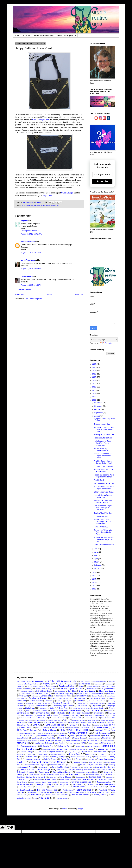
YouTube (44, 798)
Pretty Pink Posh (100, 757)
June (96, 552)
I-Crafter (63, 730)
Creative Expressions (63, 703)
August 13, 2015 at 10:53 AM (32, 234)
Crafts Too (49, 701)
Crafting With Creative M (30, 231)
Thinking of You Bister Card (104, 435)
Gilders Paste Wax (24, 725)
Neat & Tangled (92, 746)
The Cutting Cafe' (62, 784)
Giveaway (74, 725)
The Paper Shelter (27, 787)
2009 (94, 589)
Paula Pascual (43, 754)
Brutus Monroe (92, 689)
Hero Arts (85, 727)
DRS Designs (28, 715)
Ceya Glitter (72, 691)
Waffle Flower (36, 795)
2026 (94, 364)
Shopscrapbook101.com (102, 770)
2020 (94, 384)
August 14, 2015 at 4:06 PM (31, 285)
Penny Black (75, 754)
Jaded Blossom (60, 733)
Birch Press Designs (66, 686)
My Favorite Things (65, 746)
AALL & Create (86, 681)
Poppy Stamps (59, 757)
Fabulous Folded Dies (27, 718)
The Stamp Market (41, 787)
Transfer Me (103, 790)
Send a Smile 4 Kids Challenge (36, 770)
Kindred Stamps (31, 736)
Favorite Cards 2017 (75, 718)
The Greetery (77, 784)
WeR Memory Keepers (51, 206)
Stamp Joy (53, 777)
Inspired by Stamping (27, 733)
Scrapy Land (88, 767)
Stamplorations (50, 780)
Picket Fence (91, 754)
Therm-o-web (79, 787)
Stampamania (80, 777)
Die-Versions (75, 710)
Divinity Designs (23, 713)
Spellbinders (74, 774)
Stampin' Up (38, 206)
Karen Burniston (77, 733)
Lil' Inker (107, 736)
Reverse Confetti (80, 762)
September (99, 413)
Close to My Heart (96, 694)
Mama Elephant (32, 741)
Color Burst (24, 696)
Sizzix (95, 772)
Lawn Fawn (62, 736)
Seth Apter (61, 770)
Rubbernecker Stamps (57, 765)
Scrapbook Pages (27, 767)
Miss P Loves (74, 743)
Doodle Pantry (60, 713)
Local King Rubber (49, 738)
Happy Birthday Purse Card (104, 483)
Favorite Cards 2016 (59, 718)
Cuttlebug (29, 708)
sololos (65, 809)
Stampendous (95, 777)
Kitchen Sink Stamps (46, 736)
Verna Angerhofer (28, 260)
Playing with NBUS (101, 527)
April (96, 559)
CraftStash (59, 701)
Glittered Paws (27, 276)
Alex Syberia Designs (100, 681)
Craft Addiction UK (61, 698)
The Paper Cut (109, 784)
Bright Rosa (52, 689)
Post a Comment (24, 290)
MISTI (83, 743)
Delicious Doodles (98, 708)
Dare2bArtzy (43, 708)
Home (17, 35)
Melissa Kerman (108, 741)
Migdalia (24, 221)
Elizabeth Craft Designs (72, 715)
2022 (94, 377)
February (98, 565)
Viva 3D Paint (104, 792)
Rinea (107, 762)
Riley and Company (95, 762)
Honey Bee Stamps (101, 727)
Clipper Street (82, 694)
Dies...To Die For (93, 710)
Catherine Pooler (60, 691)
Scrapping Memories (60, 767)
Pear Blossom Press (58, 754)
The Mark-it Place (93, 784)
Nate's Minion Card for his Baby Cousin (104, 471)
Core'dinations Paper (63, 696)
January (97, 568)
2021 (94, 381)
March (97, 562)
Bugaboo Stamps (108, 689)
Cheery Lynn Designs (87, 691)
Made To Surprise (64, 738)
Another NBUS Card (101, 516)
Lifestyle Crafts (95, 736)
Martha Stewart (90, 740)
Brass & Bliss (41, 689)
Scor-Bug (112, 765)
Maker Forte (107, 738)
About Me (26, 35)
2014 (94, 573)
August (97, 416)
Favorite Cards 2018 (92, 718)
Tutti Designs (32, 792)
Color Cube (35, 696)
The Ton (68, 787)
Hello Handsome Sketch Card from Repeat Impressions (103, 443)
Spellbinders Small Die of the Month (99, 775)
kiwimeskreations (28, 242)
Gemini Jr (110, 723)
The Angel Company (43, 784)
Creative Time (81, 703)
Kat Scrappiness (102, 733)
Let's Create (82, 736)
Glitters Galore (86, 725)
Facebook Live (42, 718)
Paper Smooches (100, 752)
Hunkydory (33, 730)
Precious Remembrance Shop (81, 757)
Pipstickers (46, 757)
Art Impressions (84, 684)
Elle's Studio (88, 716)
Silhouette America (26, 772)
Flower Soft (21, 722)
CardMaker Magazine (27, 691)
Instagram (40, 733)
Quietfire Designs (50, 759)
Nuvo (91, 749)
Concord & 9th (46, 696)
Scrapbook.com (43, 767)
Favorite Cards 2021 (40, 720)
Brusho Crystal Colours (71, 689)
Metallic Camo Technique (43, 743)
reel (86, 759)
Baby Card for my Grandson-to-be (101, 450)
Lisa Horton (36, 738)
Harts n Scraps (42, 727)
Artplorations (99, 684)
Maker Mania (21, 741)
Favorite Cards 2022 (55, 720)
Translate (105, 343)
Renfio (92, 759)
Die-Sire (64, 711)
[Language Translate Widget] (104, 340)
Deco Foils (63, 708)
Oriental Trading (26, 752)
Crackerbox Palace (38, 698)
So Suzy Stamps (33, 775)
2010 (94, 586)
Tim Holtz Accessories (47, 790)
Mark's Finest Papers (73, 740)
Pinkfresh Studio (31, 757)
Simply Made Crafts (83, 772)
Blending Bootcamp (93, 686)
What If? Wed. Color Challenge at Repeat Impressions (103, 522)
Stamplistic (38, 780)
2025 (94, 367)
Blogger (80, 809)
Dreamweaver (99, 713)
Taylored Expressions (81, 782)
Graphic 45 (98, 725)
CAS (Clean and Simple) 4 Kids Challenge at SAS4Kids (104, 508)
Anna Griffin (60, 684)
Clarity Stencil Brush (28, 694)
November (98, 406)
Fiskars (66, 720)
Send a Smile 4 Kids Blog (105, 767)
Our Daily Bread (41, 752)
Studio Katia (76, 780)
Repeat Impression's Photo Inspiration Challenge (104, 476)
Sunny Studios (22, 782)
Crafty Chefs (69, 701)
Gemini (102, 722)
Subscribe (102, 181)
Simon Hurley (44, 772)
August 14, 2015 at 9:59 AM (31, 269)
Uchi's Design (60, 792)
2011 (94, 582)
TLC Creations (68, 790)
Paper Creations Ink (57, 752)
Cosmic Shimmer (82, 696)
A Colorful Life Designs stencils (62, 681)
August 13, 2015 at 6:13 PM (31, 253)
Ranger (79, 759)
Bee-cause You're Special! (104, 466)
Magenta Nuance (79, 738)
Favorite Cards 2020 (25, 720)
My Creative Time (47, 746)
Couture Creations (98, 696)
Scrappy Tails (76, 767)
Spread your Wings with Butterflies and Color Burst (103, 532)
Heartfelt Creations (58, 727)
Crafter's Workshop (36, 701)
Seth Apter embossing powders (79, 770)
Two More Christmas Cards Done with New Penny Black (104, 429)
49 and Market (38, 681)
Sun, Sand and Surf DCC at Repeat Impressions (104, 488)
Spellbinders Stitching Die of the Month (31, 777)
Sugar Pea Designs (106, 780)
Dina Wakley (109, 711)
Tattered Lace (64, 782)
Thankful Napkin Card (102, 424)
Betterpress (50, 686)
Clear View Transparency (64, 694)
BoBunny (29, 689)
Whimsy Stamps (100, 795)
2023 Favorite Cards (23, 681)
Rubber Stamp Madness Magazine (35, 765)
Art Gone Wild (71, 684)
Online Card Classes (107, 749)
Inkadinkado (99, 730)
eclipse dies (41, 715)
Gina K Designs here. (41, 120)
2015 (94, 400)
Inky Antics (111, 730)
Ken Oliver (20, 736)
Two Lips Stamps (46, 792)
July (96, 549)
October (97, 409)
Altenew (46, 684)
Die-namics (54, 711)
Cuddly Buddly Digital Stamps (62, 706)
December (98, 403)
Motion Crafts (106, 743)
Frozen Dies (63, 723)
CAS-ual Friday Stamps (44, 691)
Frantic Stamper (34, 722)
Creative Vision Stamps (96, 703)
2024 (94, 371)
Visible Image (91, 792)
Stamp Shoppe (65, 777)
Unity (70, 792)
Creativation (29, 703)
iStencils (49, 733)
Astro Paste (109, 684)
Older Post (79, 295)
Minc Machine (60, 743)
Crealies (79, 701)
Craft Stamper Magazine (97, 698)
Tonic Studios (83, 790)
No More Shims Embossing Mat (55, 749)
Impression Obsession (78, 730)
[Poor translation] (10, 828)
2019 (94, 387)
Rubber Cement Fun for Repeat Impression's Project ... (103, 456)
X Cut (35, 798)
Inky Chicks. (48, 195)
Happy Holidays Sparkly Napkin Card (103, 496)
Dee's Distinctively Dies (81, 708)
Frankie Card (99, 480)
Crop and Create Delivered (37, 706)
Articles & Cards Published (44, 35)
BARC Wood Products (35, 686)
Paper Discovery (74, 752)
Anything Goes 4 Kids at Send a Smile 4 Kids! (103, 462)
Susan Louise (35, 782)
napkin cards (80, 746)
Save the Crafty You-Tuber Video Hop (93, 765)
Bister (81, 686)
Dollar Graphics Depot (42, 713)
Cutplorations (97, 706)
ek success (53, 715)
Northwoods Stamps (78, 749)
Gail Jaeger (92, 722)
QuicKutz (37, 759)
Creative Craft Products (43, 703)
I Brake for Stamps (49, 730)
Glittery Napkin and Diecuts (104, 492)
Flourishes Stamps (27, 206)
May (96, 555)
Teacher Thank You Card (103, 513)
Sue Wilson (88, 779)
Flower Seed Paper (107, 720)
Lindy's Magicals (23, 738)
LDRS (72, 736)
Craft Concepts (79, 698)
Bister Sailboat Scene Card (104, 545)
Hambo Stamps (26, 727)
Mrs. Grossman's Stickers (27, 746)
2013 (94, 576)
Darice (52, 708)
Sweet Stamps (67, 193)
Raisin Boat (66, 759)
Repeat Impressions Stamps (49, 762)
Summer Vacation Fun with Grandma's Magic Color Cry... (104, 540)
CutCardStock (82, 706)
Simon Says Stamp (62, 772)
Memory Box (23, 743)
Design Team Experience (66, 35)
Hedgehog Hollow (73, 728)
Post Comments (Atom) (34, 299)
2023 (94, 374)
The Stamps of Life (56, 787)
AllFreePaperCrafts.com (32, 684)
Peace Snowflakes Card (103, 438)
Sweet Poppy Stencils (49, 782)
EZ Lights (112, 715)
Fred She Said (50, 722)
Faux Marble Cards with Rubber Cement (103, 501)
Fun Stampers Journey (77, 722)
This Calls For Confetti (98, 787)
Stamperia (109, 777)
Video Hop (79, 792)
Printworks (28, 759)
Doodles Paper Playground (79, 713)
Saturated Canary (72, 765)
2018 (94, 390)
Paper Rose (86, 752)
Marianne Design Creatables (51, 740)
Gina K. (36, 725)
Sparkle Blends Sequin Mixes (54, 775)
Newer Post (20, 295)
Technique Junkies (104, 782)
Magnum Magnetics (94, 738)
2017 (94, 393)
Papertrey (30, 754)
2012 (94, 579)
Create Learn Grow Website (97, 701)
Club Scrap (111, 694)
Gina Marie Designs (55, 725)
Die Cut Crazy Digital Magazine (37, 711)
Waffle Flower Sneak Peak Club (57, 795)
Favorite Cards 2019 (108, 718)
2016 (94, 397)
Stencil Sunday (65, 780)
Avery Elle (21, 686)
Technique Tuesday (24, 784)
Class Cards (43, 693)
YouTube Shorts (62, 798)
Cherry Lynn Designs (107, 691)
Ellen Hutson (100, 715)
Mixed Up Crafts (94, 743)
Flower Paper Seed (93, 720)
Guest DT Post (109, 725)
